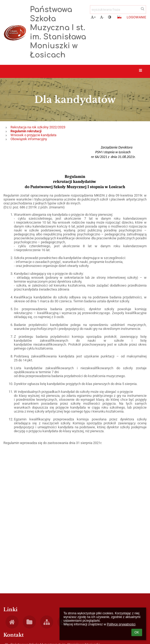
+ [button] (93, 17)
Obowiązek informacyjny (29, 139)
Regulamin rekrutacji (26, 131)
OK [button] (137, 632)
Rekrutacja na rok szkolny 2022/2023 (38, 127)
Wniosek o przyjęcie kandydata (33, 135)
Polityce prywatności (121, 624)
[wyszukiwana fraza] (118, 10)
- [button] (102, 17)
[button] (119, 17)
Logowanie (136, 17)
